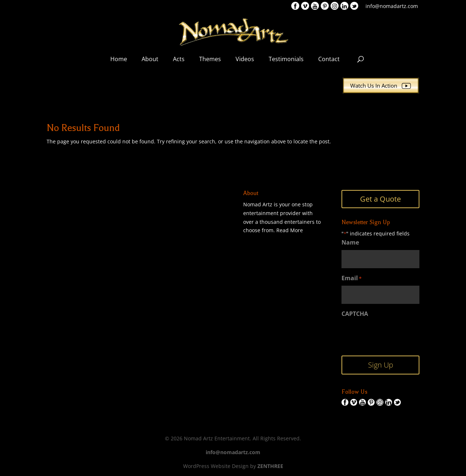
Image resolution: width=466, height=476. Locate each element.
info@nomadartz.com (392, 6)
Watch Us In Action (381, 86)
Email (352, 279)
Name (350, 242)
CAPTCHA (355, 314)
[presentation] (397, 336)
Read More (290, 230)
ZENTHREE (270, 466)
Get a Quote (380, 199)
